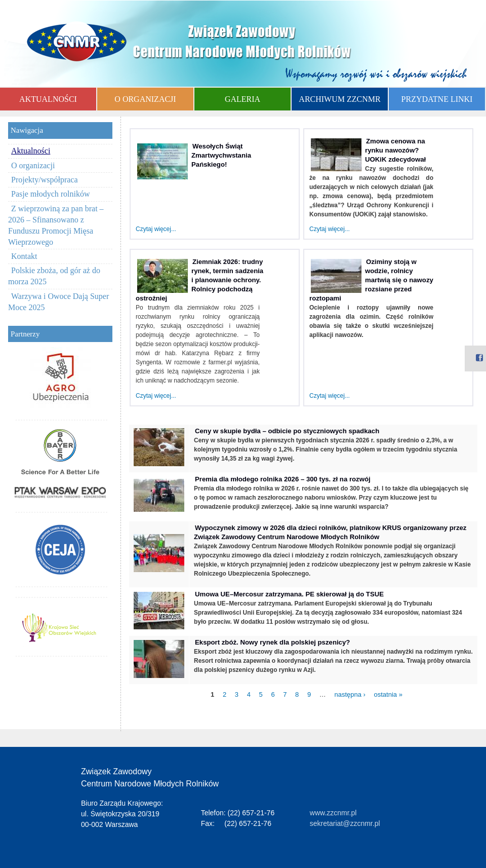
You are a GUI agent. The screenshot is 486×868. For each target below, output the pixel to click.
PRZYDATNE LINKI (437, 99)
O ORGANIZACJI (145, 99)
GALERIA (242, 99)
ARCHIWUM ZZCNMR (339, 99)
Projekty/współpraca (45, 180)
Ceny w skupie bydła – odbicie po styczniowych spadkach (287, 431)
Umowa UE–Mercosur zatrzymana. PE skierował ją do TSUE (289, 594)
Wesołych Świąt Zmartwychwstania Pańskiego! (221, 155)
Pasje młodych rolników (51, 194)
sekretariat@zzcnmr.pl (345, 823)
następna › (350, 694)
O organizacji (33, 165)
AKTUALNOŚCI (48, 99)
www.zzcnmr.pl (333, 813)
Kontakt (24, 256)
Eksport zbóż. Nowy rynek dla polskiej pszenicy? (272, 642)
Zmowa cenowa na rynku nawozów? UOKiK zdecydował (395, 150)
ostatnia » (388, 694)
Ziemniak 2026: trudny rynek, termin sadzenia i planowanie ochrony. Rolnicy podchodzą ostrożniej (199, 280)
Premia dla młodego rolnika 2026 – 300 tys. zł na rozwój (283, 479)
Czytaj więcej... (156, 229)
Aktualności (31, 151)
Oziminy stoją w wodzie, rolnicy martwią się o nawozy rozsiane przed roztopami (371, 280)
